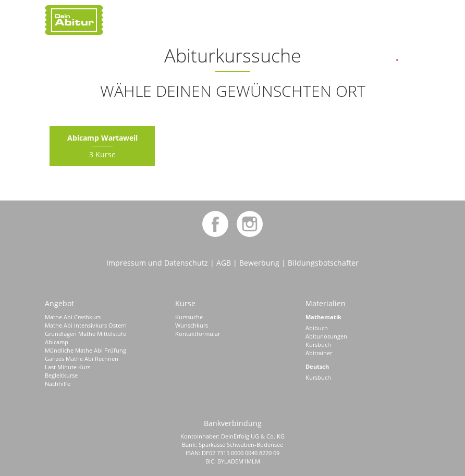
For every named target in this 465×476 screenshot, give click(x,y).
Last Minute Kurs (68, 367)
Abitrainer (319, 353)
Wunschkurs (192, 325)
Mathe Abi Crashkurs (73, 317)
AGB (224, 263)
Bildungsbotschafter (323, 263)
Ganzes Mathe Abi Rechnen (82, 359)
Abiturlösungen (326, 336)
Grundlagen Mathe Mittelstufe (85, 334)
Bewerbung (259, 263)
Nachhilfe (58, 384)
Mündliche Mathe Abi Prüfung (85, 350)
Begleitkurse (61, 375)
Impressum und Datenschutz (157, 263)
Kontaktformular (198, 334)
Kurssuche (189, 317)
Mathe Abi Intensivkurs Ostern (86, 325)
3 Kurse (102, 146)
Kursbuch (318, 345)
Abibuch (317, 328)
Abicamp (57, 342)
